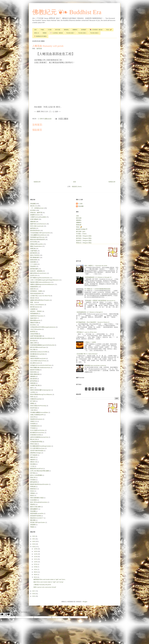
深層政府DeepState (36, 399)
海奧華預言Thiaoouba (37, 316)
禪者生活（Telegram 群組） (84, 243)
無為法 (32, 495)
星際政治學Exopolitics (37, 244)
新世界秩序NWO (35, 231)
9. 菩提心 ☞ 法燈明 (90, 342)
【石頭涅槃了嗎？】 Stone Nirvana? (87, 354)
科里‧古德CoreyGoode (37, 226)
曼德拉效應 (34, 260)
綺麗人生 (37, 33)
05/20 (36, 575)
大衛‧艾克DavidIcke (36, 329)
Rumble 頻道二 (83, 33)
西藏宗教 (33, 249)
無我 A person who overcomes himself (45, 587)
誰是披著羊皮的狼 (36, 516)
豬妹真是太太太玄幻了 (37, 518)
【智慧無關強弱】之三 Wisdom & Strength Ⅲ (89, 312)
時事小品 (33, 397)
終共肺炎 (33, 210)
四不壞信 (33, 473)
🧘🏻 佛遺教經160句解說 (40, 36)
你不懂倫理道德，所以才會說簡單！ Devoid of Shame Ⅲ (93, 322)
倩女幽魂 (33, 464)
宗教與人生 (34, 421)
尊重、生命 (34, 302)
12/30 (36, 549)
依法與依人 (34, 325)
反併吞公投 (34, 275)
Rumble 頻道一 (71, 33)
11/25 (36, 554)
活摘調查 (33, 309)
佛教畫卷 (33, 376)
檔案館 (45, 33)
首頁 (75, 182)
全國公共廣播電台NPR (37, 415)
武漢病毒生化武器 (36, 435)
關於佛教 (33, 520)
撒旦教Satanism (35, 307)
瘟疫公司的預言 (35, 255)
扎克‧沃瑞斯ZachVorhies (37, 430)
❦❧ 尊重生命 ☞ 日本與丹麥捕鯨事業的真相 (97, 289)
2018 (34, 547)
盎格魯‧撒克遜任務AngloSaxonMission (42, 338)
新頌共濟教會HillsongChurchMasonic (41, 394)
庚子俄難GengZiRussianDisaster (40, 278)
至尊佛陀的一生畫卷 (36, 291)
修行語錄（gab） (81, 231)
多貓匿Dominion (35, 215)
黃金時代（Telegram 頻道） (84, 240)
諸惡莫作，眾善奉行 (36, 311)
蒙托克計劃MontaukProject (38, 347)
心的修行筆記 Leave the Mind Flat (40, 296)
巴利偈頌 (33, 480)
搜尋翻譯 (84, 30)
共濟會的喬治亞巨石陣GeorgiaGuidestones (43, 327)
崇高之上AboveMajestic (37, 305)
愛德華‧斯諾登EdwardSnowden (39, 484)
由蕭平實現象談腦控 (36, 336)
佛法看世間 (34, 379)
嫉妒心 (32, 388)
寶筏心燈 (33, 477)
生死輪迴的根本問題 (36, 442)
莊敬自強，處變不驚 (36, 213)
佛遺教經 (33, 356)
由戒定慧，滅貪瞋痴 (36, 271)
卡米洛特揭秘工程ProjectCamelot (40, 233)
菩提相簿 (33, 266)
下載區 (42, 30)
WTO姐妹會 (34, 455)
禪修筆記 (33, 504)
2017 (34, 591)
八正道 (32, 466)
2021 (34, 539)
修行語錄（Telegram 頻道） (84, 236)
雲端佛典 (33, 525)
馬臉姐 (32, 527)
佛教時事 (33, 222)
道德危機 (33, 262)
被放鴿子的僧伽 (35, 370)
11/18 (36, 557)
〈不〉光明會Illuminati (37, 208)
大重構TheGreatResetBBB (38, 217)
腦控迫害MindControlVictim (38, 273)
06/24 (36, 572)
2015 (34, 596)
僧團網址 (75, 30)
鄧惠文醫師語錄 (35, 374)
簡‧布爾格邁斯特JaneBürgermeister (41, 446)
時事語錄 (33, 487)
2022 (34, 536)
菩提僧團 (33, 511)
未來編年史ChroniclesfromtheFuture (41, 365)
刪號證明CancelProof (37, 469)
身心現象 (33, 350)
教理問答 (33, 332)
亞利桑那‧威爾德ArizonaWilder (39, 412)
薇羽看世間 (34, 253)
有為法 (32, 491)
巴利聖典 (33, 424)
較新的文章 (37, 182)
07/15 (36, 564)
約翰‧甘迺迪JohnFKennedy (38, 406)
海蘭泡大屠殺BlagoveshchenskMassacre (42, 284)
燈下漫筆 (33, 401)
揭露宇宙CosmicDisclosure (38, 224)
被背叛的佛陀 (34, 269)
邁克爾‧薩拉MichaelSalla (37, 354)
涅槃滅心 (33, 493)
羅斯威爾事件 (34, 509)
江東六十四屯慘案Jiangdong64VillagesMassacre (45, 280)
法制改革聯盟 (34, 334)
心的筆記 (33, 392)
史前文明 (33, 417)
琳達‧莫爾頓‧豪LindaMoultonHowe (40, 368)
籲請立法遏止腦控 (36, 507)
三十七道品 (34, 264)
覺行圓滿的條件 (35, 257)
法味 (35, 30)
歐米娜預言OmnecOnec (37, 433)
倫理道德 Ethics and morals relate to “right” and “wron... (50, 579)
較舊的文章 (112, 182)
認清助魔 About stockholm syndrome (95, 365)
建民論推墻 (34, 482)
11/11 (36, 559)
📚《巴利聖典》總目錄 (96, 30)
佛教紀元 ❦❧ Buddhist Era (67, 12)
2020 (34, 541)
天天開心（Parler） (82, 234)
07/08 (36, 567)
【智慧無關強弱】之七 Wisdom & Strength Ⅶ (98, 277)
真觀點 (32, 403)
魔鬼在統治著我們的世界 (38, 239)
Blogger (85, 602)
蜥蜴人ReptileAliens (36, 246)
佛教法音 (33, 457)
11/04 (36, 562)
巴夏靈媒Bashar (35, 426)
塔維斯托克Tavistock (36, 419)
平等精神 (33, 428)
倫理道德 (39, 49)
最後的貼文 (34, 489)
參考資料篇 (34, 381)
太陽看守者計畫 (35, 385)
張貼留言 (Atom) (77, 187)
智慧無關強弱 (34, 314)
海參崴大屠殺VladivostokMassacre (40, 282)
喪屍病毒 (33, 383)
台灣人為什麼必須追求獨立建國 (40, 471)
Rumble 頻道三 (95, 33)
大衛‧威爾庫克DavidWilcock (38, 235)
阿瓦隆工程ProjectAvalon (38, 522)
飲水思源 (33, 341)
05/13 (36, 577)
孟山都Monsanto (35, 363)
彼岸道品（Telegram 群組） (84, 238)
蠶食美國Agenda (35, 320)
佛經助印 (33, 460)
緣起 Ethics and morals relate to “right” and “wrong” (48, 582)
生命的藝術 (34, 500)
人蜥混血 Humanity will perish (42, 585)
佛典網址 (66, 30)
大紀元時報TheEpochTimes (38, 361)
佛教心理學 (34, 343)
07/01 (36, 569)
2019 (34, 544)
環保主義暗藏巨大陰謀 (37, 498)
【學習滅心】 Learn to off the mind (86, 332)
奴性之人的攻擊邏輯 (36, 475)
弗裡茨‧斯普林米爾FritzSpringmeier (41, 390)
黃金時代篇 (34, 408)
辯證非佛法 (34, 372)
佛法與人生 (34, 206)
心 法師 (80, 204)
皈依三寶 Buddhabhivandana (39, 502)
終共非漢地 (34, 242)
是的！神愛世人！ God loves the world (96, 266)
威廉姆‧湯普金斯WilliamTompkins (40, 300)
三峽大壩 (33, 410)
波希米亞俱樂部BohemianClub (39, 437)
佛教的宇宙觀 (34, 323)
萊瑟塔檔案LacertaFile (37, 513)
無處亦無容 (34, 318)
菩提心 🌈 (109, 30)
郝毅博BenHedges (36, 453)
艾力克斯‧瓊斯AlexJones (37, 448)
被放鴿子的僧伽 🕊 (82, 229)
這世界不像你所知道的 (37, 451)
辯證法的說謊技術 (36, 293)
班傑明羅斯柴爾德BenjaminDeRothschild (42, 345)
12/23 (36, 551)
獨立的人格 (34, 439)
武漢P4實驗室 (34, 219)
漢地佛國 (33, 204)
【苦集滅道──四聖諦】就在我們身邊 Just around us (100, 301)
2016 (34, 594)
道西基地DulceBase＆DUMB (39, 352)
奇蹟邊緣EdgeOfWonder (37, 237)
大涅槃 (50, 30)
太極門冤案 (34, 251)
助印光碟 (58, 30)
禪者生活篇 (34, 444)
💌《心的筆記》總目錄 (56, 33)
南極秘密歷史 (34, 287)
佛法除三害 (34, 298)
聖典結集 (79, 225)
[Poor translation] (7, 614)
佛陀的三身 (34, 462)
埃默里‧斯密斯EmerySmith (38, 358)
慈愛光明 (33, 289)
